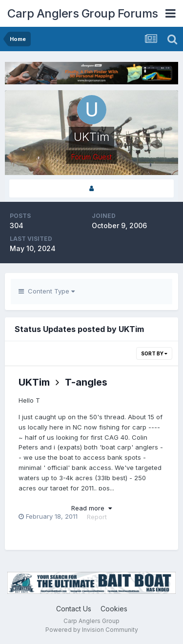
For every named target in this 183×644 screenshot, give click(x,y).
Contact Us (74, 609)
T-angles (86, 382)
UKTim (34, 382)
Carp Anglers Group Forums (83, 13)
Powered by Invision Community (92, 630)
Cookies (114, 609)
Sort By (154, 353)
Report (97, 517)
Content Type (47, 291)
